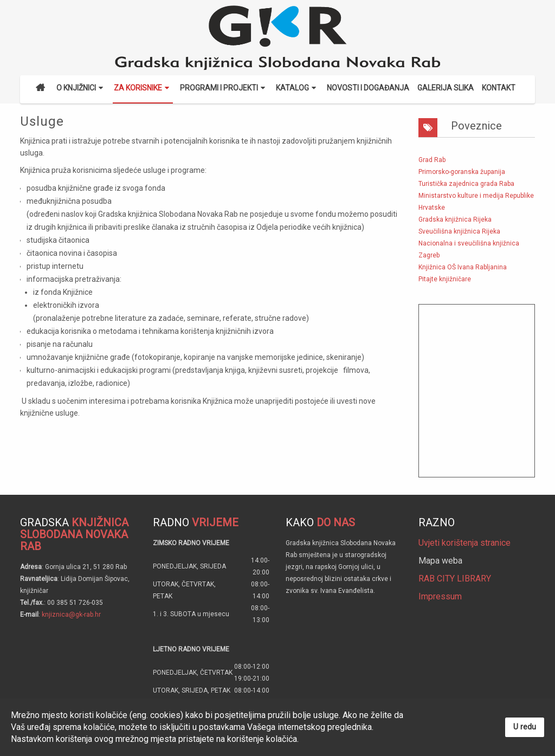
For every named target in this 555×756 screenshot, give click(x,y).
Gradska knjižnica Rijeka (455, 219)
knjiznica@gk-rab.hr (71, 615)
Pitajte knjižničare (445, 279)
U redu (525, 727)
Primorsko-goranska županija (462, 172)
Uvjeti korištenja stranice (464, 543)
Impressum (440, 596)
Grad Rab (432, 160)
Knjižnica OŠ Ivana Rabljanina (463, 267)
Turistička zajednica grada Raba (466, 184)
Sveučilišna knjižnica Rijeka (459, 231)
